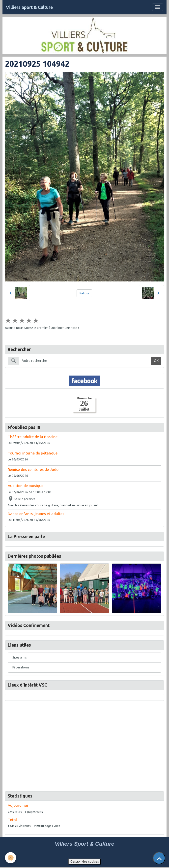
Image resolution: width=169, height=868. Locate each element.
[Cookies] (11, 858)
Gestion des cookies (85, 861)
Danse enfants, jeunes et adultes (36, 514)
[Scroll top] (159, 858)
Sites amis (20, 657)
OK (156, 361)
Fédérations (21, 667)
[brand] (29, 7)
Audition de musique (26, 486)
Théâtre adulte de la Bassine (33, 437)
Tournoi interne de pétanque (33, 453)
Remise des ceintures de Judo (33, 469)
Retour (84, 293)
